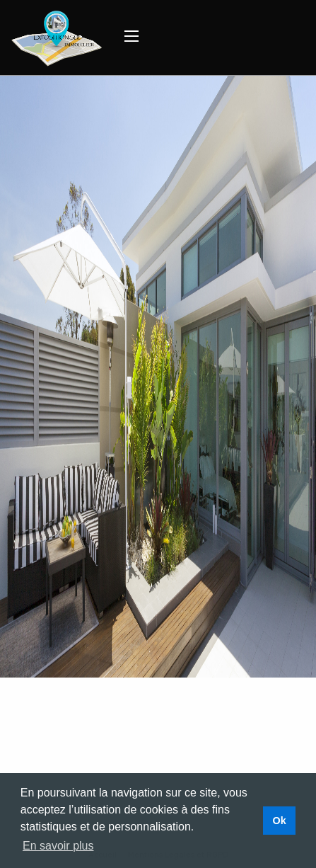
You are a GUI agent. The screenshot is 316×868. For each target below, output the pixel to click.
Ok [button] (279, 821)
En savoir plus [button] (58, 846)
